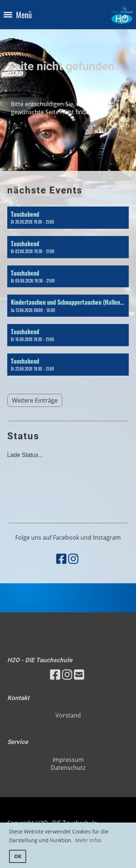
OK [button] (18, 856)
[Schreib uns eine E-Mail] (79, 674)
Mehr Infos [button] (88, 840)
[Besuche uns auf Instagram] (73, 571)
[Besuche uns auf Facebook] (61, 571)
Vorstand (68, 715)
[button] (68, 218)
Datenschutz (68, 768)
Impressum (68, 760)
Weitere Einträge (35, 400)
